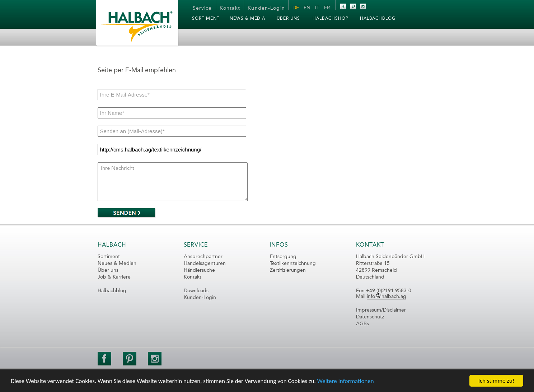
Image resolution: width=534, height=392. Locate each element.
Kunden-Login (266, 8)
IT (317, 8)
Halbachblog (112, 291)
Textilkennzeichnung (293, 263)
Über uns (108, 270)
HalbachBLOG (378, 19)
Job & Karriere (114, 277)
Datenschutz (370, 317)
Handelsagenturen (205, 263)
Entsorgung (283, 257)
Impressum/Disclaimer (381, 310)
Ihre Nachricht (173, 182)
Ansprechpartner (203, 257)
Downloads (196, 291)
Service (202, 8)
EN (307, 8)
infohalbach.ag (387, 297)
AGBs (362, 324)
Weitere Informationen (346, 381)
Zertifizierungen (288, 270)
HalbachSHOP (331, 19)
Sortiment (206, 19)
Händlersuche (199, 270)
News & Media (248, 19)
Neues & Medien (117, 263)
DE (296, 8)
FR (327, 8)
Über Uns (288, 19)
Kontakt (230, 8)
